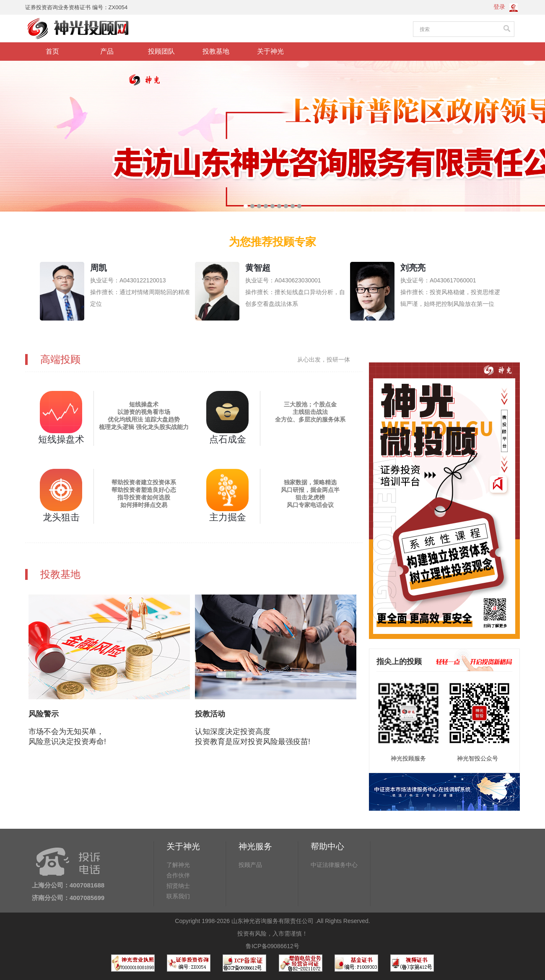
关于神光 (270, 51)
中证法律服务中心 (334, 865)
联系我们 (178, 896)
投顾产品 (250, 865)
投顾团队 (161, 51)
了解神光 (178, 865)
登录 (499, 7)
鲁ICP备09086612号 (272, 946)
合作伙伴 (178, 875)
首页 (52, 51)
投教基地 (216, 51)
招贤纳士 (178, 886)
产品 (107, 51)
